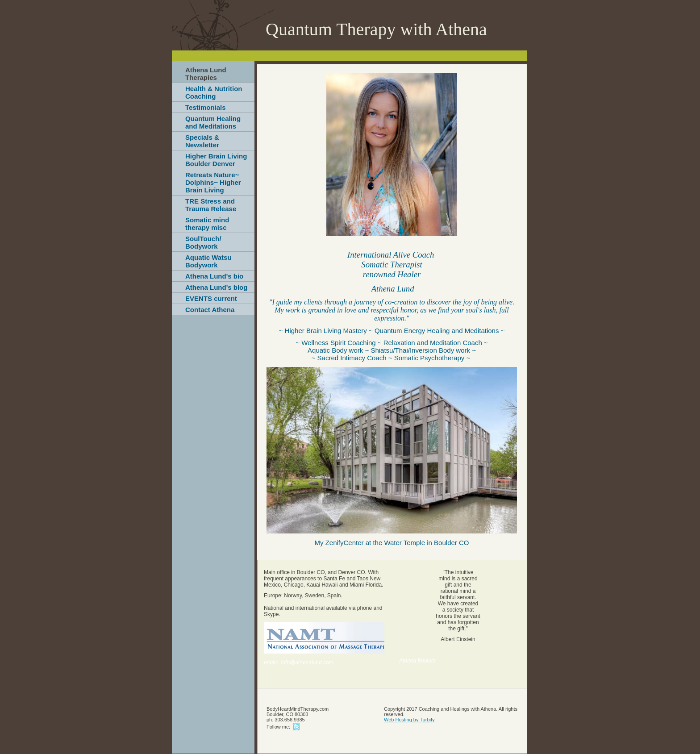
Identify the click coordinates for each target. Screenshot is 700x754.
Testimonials (206, 107)
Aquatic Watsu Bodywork (208, 261)
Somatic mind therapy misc (207, 224)
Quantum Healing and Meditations (213, 122)
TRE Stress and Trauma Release (211, 205)
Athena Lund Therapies (206, 74)
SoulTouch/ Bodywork (203, 242)
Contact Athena (210, 310)
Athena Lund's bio (214, 276)
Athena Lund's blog (216, 287)
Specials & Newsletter (202, 141)
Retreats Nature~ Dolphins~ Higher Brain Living (213, 182)
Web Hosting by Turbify (409, 720)
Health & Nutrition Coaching (214, 92)
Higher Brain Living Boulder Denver (216, 160)
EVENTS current (211, 298)
